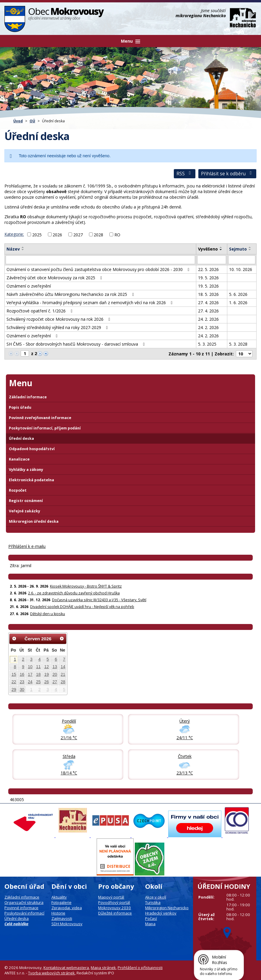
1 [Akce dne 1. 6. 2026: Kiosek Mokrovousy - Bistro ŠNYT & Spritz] (15, 659)
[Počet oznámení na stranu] (244, 354)
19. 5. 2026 (208, 278)
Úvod (18, 121)
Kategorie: (14, 234)
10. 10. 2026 (241, 269)
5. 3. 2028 (238, 344)
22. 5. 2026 (208, 269)
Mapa (150, 924)
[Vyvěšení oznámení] (212, 260)
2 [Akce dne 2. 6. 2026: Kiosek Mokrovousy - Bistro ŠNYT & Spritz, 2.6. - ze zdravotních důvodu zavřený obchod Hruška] (23, 659)
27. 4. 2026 (208, 303)
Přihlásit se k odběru (227, 174)
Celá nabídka (16, 924)
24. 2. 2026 (208, 319)
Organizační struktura (24, 902)
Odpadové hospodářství (32, 449)
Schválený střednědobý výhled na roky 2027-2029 (58, 327)
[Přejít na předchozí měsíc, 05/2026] (14, 639)
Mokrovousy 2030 (115, 908)
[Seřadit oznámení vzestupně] (23, 247)
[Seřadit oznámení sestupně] (23, 250)
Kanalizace (19, 459)
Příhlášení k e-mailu (27, 546)
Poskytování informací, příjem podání (45, 428)
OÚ (32, 121)
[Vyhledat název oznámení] (100, 260)
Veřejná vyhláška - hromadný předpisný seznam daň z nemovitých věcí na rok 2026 (90, 303)
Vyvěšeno (208, 249)
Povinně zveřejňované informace (40, 418)
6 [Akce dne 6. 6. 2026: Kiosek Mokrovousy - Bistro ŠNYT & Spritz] (56, 659)
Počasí (151, 918)
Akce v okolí (156, 897)
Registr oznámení (26, 501)
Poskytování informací (24, 913)
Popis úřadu (20, 407)
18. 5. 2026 (208, 294)
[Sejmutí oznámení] (242, 260)
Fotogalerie (61, 902)
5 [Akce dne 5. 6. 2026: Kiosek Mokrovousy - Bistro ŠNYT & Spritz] (48, 659)
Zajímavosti (62, 918)
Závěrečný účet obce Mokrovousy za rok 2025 (55, 278)
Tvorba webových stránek (51, 973)
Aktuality (59, 897)
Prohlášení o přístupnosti (140, 968)
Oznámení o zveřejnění (29, 286)
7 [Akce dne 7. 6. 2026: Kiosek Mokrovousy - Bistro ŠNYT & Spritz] (64, 659)
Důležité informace (115, 913)
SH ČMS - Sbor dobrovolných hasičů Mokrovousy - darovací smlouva (77, 344)
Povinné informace (21, 908)
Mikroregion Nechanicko (167, 908)
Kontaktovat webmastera (66, 968)
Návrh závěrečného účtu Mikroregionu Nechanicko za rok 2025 (71, 294)
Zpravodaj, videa (67, 908)
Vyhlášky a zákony (26, 470)
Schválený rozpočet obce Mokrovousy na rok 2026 (59, 319)
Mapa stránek (103, 968)
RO (117, 234)
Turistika (153, 902)
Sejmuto (238, 249)
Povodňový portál (114, 902)
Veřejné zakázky (25, 511)
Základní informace (28, 397)
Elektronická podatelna (31, 480)
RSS (185, 174)
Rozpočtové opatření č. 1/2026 (40, 311)
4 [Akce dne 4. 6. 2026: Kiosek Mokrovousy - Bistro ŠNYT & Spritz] (40, 659)
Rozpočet (18, 490)
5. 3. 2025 (207, 344)
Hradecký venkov (161, 913)
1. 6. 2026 (238, 303)
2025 (37, 234)
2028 (98, 234)
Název (13, 249)
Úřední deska (21, 438)
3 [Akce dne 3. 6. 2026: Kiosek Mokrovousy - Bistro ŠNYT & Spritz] (31, 659)
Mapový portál (111, 897)
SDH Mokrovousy (67, 924)
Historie (58, 913)
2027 (78, 234)
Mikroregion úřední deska (34, 521)
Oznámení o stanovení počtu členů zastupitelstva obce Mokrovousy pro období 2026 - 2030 (99, 269)
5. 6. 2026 (238, 294)
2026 (57, 234)
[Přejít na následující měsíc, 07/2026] (62, 639)
